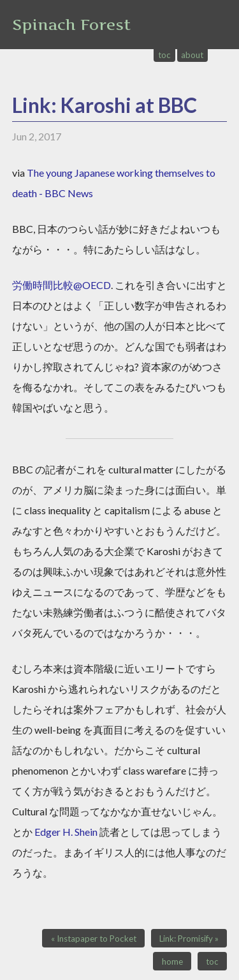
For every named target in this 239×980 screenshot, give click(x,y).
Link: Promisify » (189, 939)
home (172, 961)
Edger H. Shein (66, 832)
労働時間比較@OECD (62, 285)
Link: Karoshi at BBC (105, 105)
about (192, 55)
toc (164, 55)
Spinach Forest (71, 25)
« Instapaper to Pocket (94, 939)
